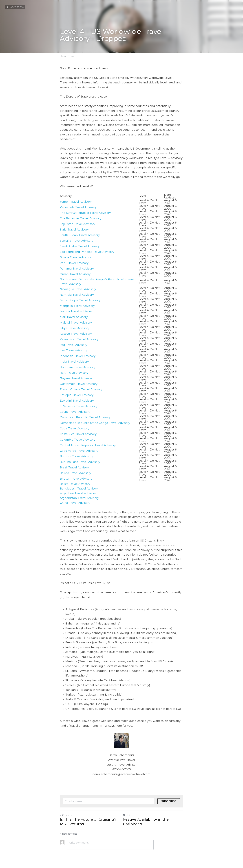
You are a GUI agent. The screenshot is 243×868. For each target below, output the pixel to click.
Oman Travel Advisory (75, 274)
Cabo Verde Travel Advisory (79, 451)
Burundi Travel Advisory (76, 456)
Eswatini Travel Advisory (77, 401)
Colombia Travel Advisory (78, 440)
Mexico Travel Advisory (76, 311)
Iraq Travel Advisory (73, 345)
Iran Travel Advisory (73, 350)
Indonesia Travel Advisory (78, 356)
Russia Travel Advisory (75, 257)
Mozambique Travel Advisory (80, 300)
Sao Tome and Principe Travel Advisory (87, 252)
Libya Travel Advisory (75, 328)
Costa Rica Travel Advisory (78, 434)
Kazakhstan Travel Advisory (79, 339)
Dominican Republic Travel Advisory (85, 417)
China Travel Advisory (75, 503)
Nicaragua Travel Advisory (78, 289)
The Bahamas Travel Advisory (81, 218)
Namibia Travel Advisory (77, 295)
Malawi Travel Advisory (76, 323)
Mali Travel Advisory (74, 317)
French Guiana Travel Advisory (81, 389)
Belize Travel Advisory (75, 484)
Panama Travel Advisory (77, 269)
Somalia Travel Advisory (76, 241)
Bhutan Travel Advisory (76, 479)
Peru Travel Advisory (74, 263)
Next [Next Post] (127, 815)
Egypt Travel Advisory (75, 412)
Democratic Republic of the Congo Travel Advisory (95, 423)
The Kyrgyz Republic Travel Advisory (85, 213)
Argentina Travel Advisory (78, 493)
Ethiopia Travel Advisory (77, 395)
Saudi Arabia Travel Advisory (80, 246)
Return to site (15, 7)
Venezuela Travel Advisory (78, 207)
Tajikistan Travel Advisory (78, 224)
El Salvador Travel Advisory (79, 406)
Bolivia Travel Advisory (75, 473)
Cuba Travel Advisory (75, 429)
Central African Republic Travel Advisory (88, 445)
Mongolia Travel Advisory (77, 306)
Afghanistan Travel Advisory (79, 498)
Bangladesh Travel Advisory (79, 489)
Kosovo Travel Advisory (76, 334)
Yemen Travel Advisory (76, 202)
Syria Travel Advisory (74, 230)
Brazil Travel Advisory (75, 468)
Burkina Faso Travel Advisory (80, 462)
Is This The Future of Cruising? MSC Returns (88, 822)
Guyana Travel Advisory (76, 378)
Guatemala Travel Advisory (79, 384)
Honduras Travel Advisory (78, 367)
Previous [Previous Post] (66, 815)
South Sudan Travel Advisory (80, 235)
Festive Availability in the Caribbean (146, 822)
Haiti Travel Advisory (74, 373)
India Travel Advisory (74, 362)
